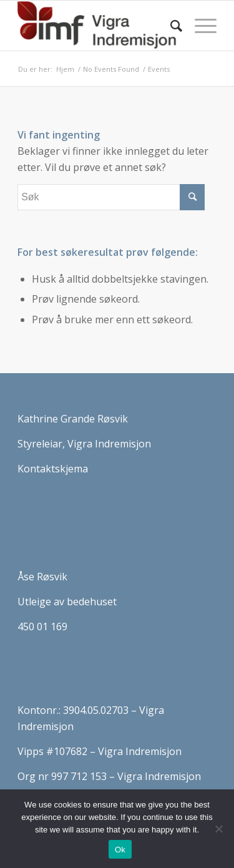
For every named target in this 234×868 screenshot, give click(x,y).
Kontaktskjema (53, 469)
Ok (120, 850)
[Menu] (199, 26)
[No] (218, 829)
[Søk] (170, 26)
